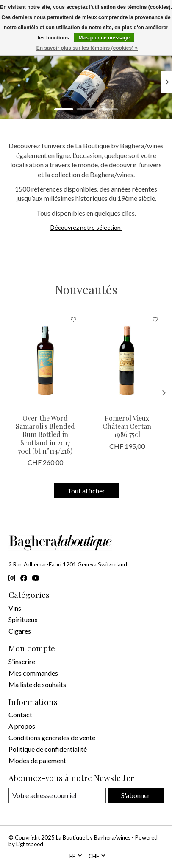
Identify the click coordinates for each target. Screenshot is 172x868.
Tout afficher (86, 491)
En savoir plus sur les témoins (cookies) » (87, 48)
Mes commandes (33, 673)
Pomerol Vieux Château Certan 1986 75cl (127, 426)
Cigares (20, 631)
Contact (20, 714)
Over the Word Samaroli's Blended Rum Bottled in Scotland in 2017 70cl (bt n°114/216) (45, 434)
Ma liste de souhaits (37, 684)
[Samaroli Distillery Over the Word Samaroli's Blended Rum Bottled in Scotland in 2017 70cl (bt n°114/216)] (45, 360)
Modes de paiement (37, 760)
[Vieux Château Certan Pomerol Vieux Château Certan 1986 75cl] (127, 360)
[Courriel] (57, 795)
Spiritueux (23, 619)
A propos (22, 726)
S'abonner (136, 795)
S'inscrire (22, 661)
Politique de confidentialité (48, 749)
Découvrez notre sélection (86, 227)
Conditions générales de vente (52, 737)
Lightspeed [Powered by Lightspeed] (30, 844)
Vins (15, 608)
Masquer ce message (104, 38)
